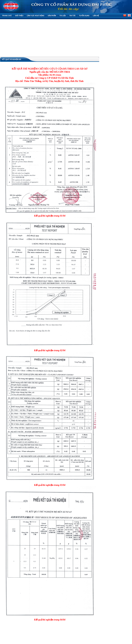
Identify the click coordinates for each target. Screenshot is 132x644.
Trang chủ (7, 16)
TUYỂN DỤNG (84, 16)
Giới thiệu (19, 16)
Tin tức (73, 16)
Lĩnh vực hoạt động (36, 16)
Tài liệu (63, 16)
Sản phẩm (52, 16)
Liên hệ (96, 16)
